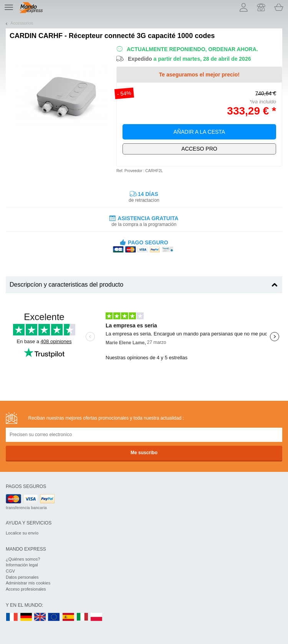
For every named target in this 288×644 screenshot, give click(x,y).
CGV (10, 571)
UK (40, 617)
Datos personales (22, 577)
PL (97, 617)
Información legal (22, 565)
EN (54, 617)
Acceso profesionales (26, 589)
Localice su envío (22, 533)
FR (12, 617)
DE (26, 617)
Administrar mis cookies (28, 583)
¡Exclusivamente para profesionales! (199, 149)
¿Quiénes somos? (23, 559)
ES (68, 617)
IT (83, 617)
